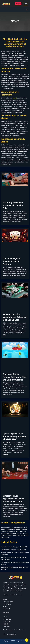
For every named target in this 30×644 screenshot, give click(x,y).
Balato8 (15, 98)
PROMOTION (7, 604)
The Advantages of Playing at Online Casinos (12, 261)
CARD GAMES (7, 622)
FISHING (5, 624)
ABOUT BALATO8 (8, 602)
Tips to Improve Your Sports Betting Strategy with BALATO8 (14, 436)
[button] (27, 10)
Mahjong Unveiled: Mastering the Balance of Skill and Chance (15, 317)
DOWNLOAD (6, 609)
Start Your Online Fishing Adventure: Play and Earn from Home (14, 377)
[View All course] (27, 640)
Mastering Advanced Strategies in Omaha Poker (13, 205)
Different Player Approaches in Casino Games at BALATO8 (14, 499)
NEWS (5, 607)
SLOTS (5, 617)
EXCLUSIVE (6, 626)
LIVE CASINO (7, 619)
